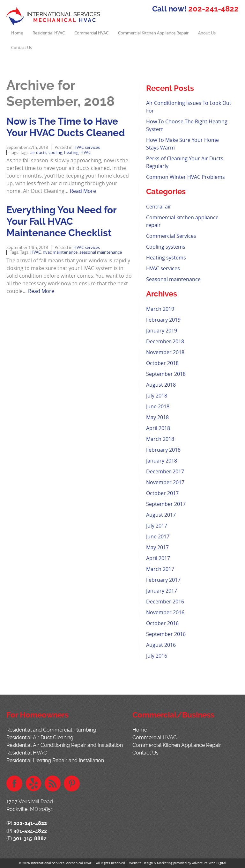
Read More (83, 191)
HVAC (86, 153)
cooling (55, 153)
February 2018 (163, 450)
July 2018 (157, 396)
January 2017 (162, 591)
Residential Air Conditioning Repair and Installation (65, 745)
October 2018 (162, 363)
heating (71, 153)
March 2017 (160, 569)
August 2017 (161, 515)
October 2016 (162, 623)
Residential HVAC (49, 33)
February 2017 (163, 580)
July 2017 (157, 526)
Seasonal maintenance (173, 279)
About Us (207, 33)
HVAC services (87, 147)
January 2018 (162, 461)
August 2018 (161, 385)
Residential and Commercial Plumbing (51, 730)
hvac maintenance (60, 252)
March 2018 (160, 439)
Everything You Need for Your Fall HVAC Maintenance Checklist (61, 221)
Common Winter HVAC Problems (186, 177)
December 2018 (165, 341)
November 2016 (165, 612)
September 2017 (166, 504)
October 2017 (162, 493)
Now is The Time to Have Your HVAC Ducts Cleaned (66, 127)
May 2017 (157, 547)
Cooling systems (166, 247)
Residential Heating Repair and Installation (55, 760)
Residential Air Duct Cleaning (40, 737)
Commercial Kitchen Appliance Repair (153, 33)
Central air (159, 207)
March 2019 (160, 309)
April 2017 (158, 558)
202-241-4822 (213, 9)
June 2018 (158, 406)
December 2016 (165, 602)
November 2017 (165, 482)
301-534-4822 (30, 831)
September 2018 (166, 374)
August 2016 (161, 645)
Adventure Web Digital (209, 863)
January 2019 (162, 331)
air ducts (38, 153)
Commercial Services (171, 236)
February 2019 (163, 320)
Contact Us (22, 48)
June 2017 (158, 536)
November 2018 (165, 352)
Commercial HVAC (91, 33)
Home (17, 33)
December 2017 (165, 471)
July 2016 (157, 656)
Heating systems (166, 258)
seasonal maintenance (101, 252)
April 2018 (158, 428)
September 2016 (166, 634)
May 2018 (157, 417)
